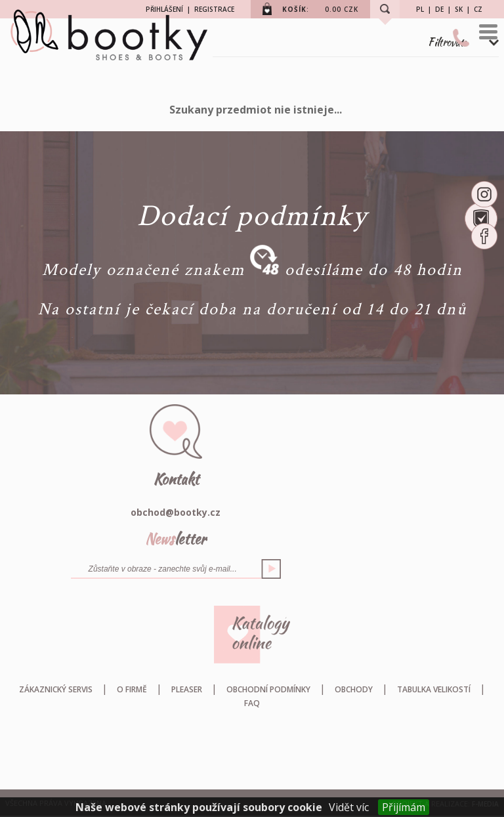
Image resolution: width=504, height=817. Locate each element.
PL (420, 9)
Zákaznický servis (56, 689)
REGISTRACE (214, 9)
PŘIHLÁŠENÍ (164, 9)
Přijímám (404, 807)
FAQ (252, 703)
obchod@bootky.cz (176, 512)
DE (439, 9)
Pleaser (187, 689)
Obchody (354, 689)
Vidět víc (349, 807)
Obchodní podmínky (268, 689)
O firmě (132, 689)
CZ (478, 9)
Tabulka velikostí (434, 689)
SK (459, 9)
